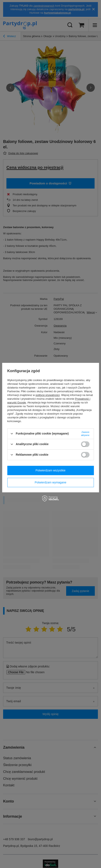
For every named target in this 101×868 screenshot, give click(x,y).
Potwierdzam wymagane (50, 482)
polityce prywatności (48, 395)
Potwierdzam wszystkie (50, 470)
